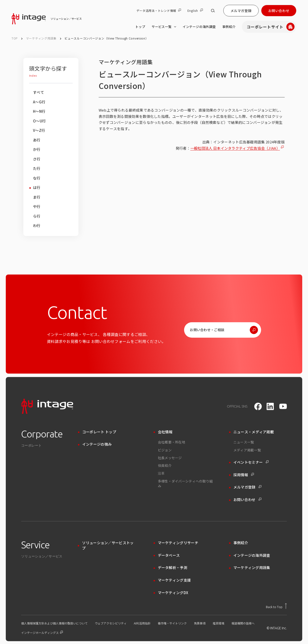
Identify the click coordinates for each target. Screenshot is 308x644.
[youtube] (283, 406)
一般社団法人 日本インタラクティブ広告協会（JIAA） (235, 148)
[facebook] (258, 406)
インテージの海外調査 (199, 27)
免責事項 (200, 623)
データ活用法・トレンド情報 (159, 11)
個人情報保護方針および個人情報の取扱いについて (54, 623)
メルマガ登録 (241, 11)
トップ (140, 27)
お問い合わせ (279, 11)
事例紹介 (229, 27)
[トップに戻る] (276, 606)
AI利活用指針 (142, 623)
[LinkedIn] (270, 406)
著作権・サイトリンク (172, 623)
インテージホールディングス (42, 633)
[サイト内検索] (213, 11)
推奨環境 (218, 623)
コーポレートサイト (271, 27)
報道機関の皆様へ (243, 623)
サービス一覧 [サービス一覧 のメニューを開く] (164, 27)
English (195, 11)
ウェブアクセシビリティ (111, 623)
